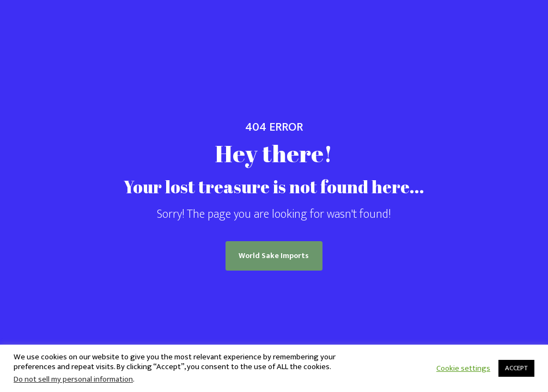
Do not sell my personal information (73, 379)
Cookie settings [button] (463, 369)
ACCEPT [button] (516, 368)
